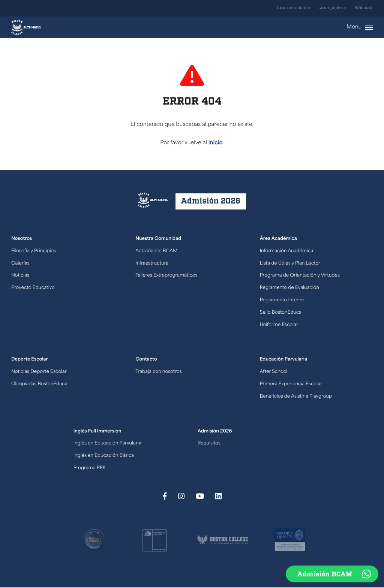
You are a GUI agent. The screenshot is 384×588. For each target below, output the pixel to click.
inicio (216, 143)
